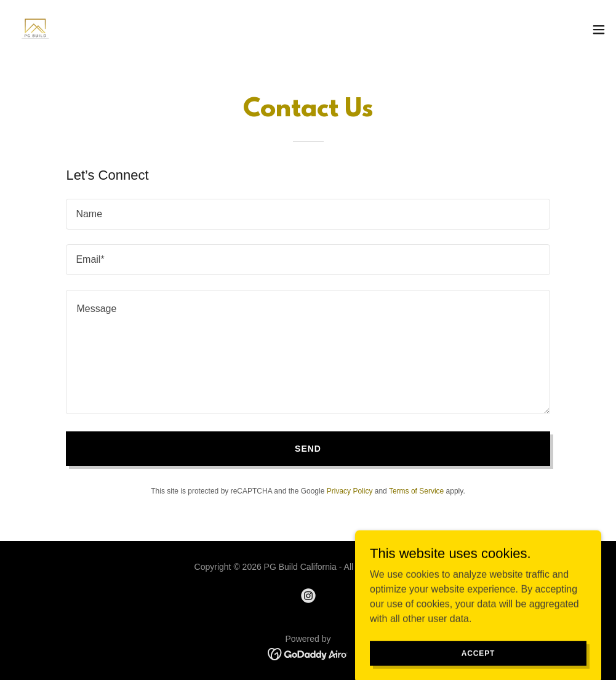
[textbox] (308, 214)
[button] (599, 30)
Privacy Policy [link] (350, 491)
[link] (34, 30)
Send (308, 449)
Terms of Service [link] (416, 491)
